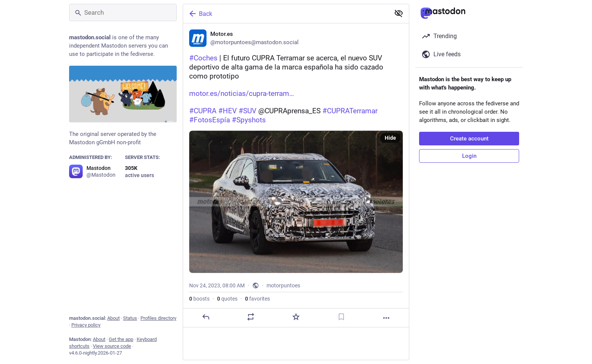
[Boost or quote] (251, 317)
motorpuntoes (283, 285)
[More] (386, 318)
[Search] (123, 12)
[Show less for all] (399, 13)
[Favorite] (296, 317)
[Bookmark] (341, 317)
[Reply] (206, 317)
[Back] (286, 14)
